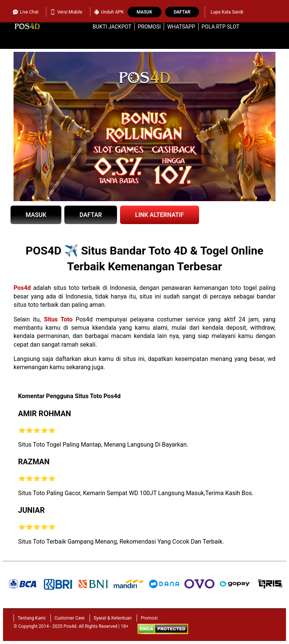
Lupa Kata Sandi (227, 12)
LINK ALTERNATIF (160, 215)
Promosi (149, 27)
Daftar (182, 12)
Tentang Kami (32, 618)
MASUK (36, 215)
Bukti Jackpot (112, 27)
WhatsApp (181, 27)
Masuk (144, 12)
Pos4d (22, 288)
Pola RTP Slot (221, 27)
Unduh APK (109, 12)
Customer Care (70, 618)
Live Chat (26, 12)
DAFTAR (91, 215)
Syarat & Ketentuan (113, 618)
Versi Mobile (66, 12)
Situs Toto (58, 319)
